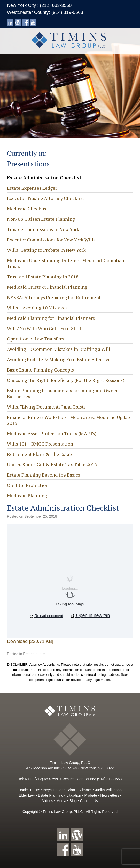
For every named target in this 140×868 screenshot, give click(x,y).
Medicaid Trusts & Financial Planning (47, 287)
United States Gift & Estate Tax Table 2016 (52, 464)
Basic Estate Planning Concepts (40, 370)
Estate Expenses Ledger (32, 188)
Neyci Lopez (53, 790)
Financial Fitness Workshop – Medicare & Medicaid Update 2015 (69, 420)
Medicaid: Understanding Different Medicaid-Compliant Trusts (67, 263)
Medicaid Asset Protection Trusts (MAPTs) (52, 433)
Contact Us (89, 801)
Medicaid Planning (27, 495)
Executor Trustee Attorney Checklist (46, 198)
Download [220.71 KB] (30, 641)
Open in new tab (90, 615)
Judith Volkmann (108, 790)
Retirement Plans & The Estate (40, 454)
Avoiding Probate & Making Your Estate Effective (59, 359)
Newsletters (110, 795)
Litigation (74, 795)
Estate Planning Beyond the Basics (44, 475)
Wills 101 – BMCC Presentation (40, 444)
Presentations (34, 654)
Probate (91, 795)
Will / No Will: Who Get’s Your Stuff (44, 328)
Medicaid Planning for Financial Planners (51, 318)
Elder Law (27, 795)
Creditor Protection (28, 485)
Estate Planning (51, 795)
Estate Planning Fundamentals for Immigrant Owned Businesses (63, 393)
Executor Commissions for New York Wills (51, 240)
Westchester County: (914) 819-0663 (45, 12)
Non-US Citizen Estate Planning (41, 219)
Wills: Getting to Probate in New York (46, 250)
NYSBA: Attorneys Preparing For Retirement (54, 297)
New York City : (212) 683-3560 (39, 5)
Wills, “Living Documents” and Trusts (46, 407)
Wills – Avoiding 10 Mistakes (37, 308)
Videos (48, 801)
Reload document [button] (46, 616)
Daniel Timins (29, 790)
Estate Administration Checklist (44, 177)
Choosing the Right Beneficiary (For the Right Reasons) (66, 380)
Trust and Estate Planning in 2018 (43, 277)
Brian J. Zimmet (79, 790)
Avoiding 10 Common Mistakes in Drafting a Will (59, 349)
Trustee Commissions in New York (43, 229)
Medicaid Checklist (28, 209)
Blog (73, 801)
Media (61, 801)
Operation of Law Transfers (35, 339)
